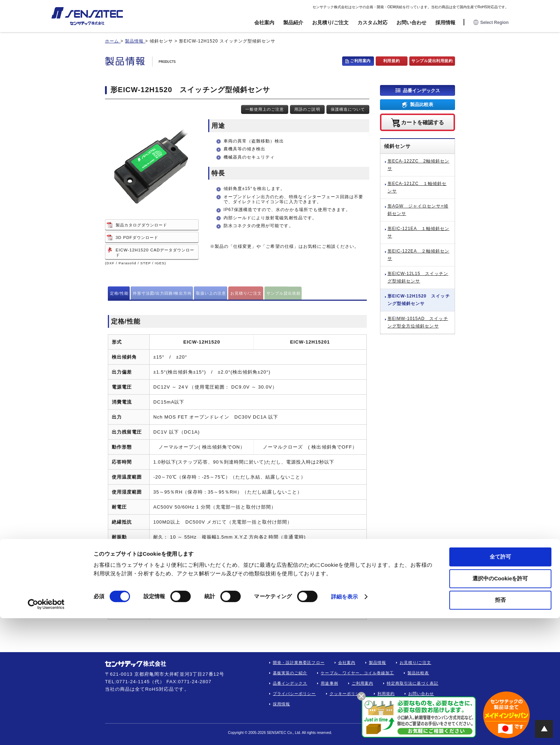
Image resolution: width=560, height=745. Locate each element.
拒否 (500, 727)
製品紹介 (293, 22)
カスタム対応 (372, 22)
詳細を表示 (345, 723)
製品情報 (377, 662)
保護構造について (348, 109)
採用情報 (445, 22)
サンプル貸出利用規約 (432, 61)
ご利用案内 (360, 61)
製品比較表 (422, 104)
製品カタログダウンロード (142, 225)
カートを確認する (422, 122)
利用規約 (391, 61)
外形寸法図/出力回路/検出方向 (162, 293)
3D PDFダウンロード (137, 237)
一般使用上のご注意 (265, 109)
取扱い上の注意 (211, 293)
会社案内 (264, 22)
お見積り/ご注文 (330, 22)
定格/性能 (119, 293)
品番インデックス (421, 90)
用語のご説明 (307, 109)
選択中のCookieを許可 (500, 705)
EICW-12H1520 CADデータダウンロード (155, 252)
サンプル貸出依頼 (284, 293)
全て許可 (500, 683)
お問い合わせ (411, 22)
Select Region (491, 23)
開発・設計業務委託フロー (299, 662)
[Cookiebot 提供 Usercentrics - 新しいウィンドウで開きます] (46, 731)
